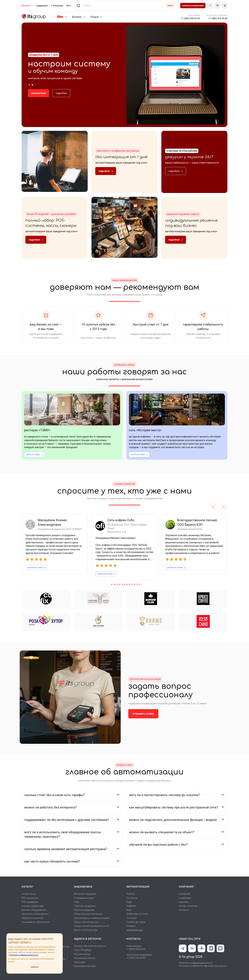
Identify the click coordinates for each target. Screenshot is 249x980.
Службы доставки (136, 922)
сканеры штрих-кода (32, 906)
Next (223, 507)
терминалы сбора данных (35, 914)
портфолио (185, 894)
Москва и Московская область (90, 946)
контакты (184, 910)
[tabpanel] (72, 425)
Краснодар (80, 962)
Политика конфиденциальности (196, 963)
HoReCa (130, 894)
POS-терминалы (30, 898)
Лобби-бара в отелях (137, 914)
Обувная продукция (84, 910)
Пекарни (131, 926)
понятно (35, 967)
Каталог (77, 17)
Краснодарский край (85, 966)
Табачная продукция (85, 906)
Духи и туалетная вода (86, 930)
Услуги (95, 17)
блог (69, 6)
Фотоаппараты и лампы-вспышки (92, 918)
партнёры (184, 902)
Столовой (131, 918)
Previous (213, 507)
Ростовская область (85, 958)
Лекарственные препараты (88, 914)
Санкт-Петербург (83, 950)
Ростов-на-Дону (82, 954)
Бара (129, 910)
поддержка (42, 6)
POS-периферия (30, 902)
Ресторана (132, 898)
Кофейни (131, 906)
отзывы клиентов (188, 906)
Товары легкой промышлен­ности (91, 926)
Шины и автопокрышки (86, 922)
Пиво (77, 902)
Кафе (129, 902)
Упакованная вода (84, 898)
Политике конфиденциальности (24, 955)
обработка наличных (32, 918)
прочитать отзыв (36, 567)
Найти (170, 6)
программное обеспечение (36, 922)
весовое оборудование (34, 910)
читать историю (34, 454)
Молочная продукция (85, 894)
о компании (57, 6)
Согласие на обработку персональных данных (203, 966)
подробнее (61, 93)
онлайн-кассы (29, 894)
